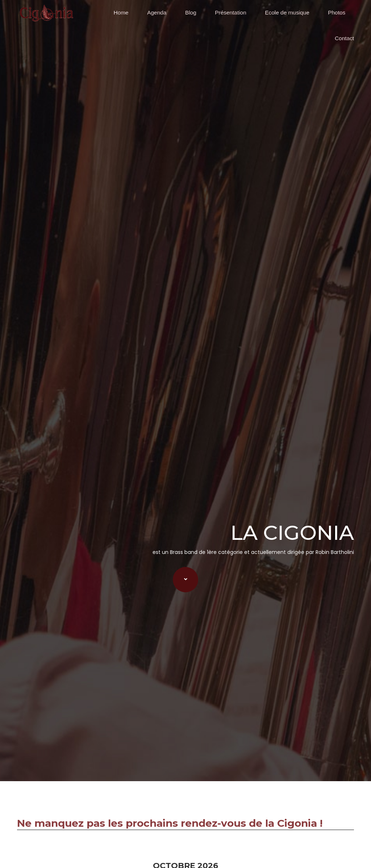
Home (121, 12)
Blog (191, 12)
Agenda (157, 12)
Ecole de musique (287, 12)
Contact (344, 38)
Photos (337, 12)
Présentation (230, 12)
